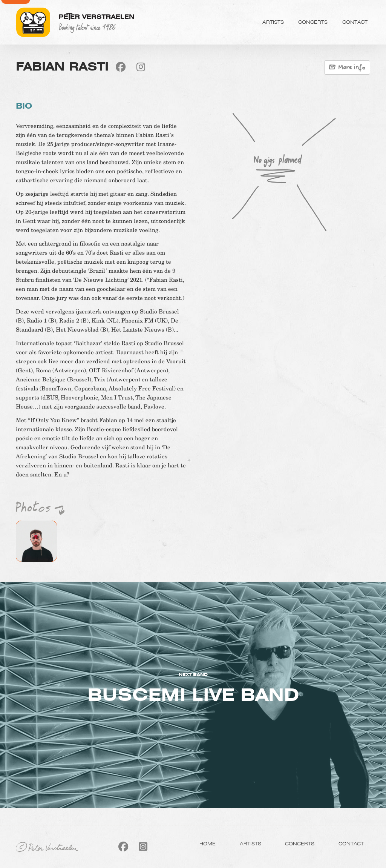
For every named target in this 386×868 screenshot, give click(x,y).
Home (208, 843)
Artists (273, 22)
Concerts (313, 22)
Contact (355, 22)
